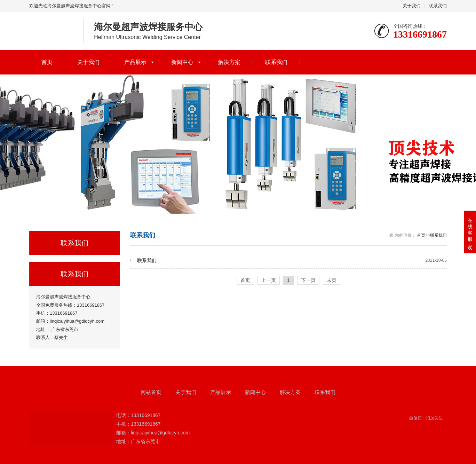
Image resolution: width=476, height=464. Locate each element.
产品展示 (135, 62)
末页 (332, 280)
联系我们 (438, 6)
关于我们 (412, 6)
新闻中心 (182, 62)
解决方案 (229, 62)
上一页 (269, 280)
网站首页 (151, 392)
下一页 (308, 280)
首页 (47, 62)
